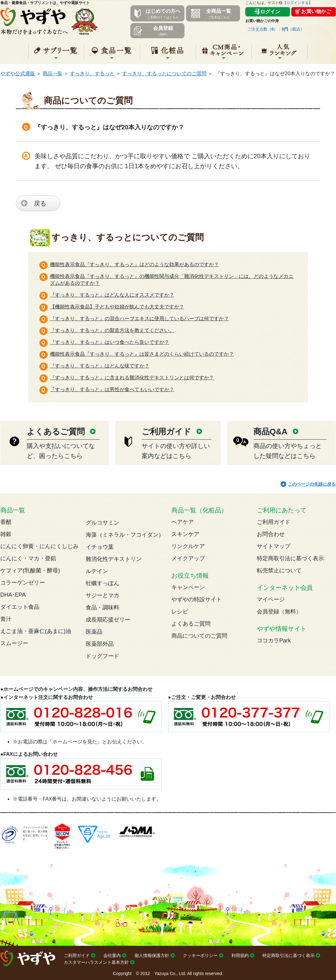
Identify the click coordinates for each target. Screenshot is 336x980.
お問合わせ (271, 534)
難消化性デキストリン (114, 559)
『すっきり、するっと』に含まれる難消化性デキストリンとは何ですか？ (132, 378)
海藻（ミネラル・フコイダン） (125, 535)
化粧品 (168, 54)
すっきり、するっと (92, 74)
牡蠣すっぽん (102, 583)
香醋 (6, 522)
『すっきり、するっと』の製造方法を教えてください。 (112, 330)
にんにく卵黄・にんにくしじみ (39, 546)
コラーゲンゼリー (23, 583)
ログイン (270, 12)
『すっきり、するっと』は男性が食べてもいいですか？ (112, 389)
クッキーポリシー (200, 955)
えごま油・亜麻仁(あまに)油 (36, 631)
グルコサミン (102, 523)
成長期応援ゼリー (108, 620)
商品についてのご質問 (199, 636)
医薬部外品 (100, 644)
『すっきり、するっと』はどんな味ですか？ (100, 366)
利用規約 (240, 955)
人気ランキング (280, 54)
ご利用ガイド (274, 522)
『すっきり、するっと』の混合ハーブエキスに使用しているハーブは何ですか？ (139, 319)
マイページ (271, 599)
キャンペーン (224, 54)
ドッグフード (102, 656)
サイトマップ (274, 546)
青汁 (6, 619)
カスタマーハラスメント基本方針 (96, 962)
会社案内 (112, 955)
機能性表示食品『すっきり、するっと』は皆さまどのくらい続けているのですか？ (142, 354)
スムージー (14, 643)
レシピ (180, 612)
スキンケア (185, 534)
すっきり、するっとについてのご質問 (164, 74)
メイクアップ (188, 558)
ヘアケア (183, 522)
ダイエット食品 (20, 607)
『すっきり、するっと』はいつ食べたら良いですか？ (110, 342)
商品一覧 (52, 74)
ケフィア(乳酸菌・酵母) (30, 571)
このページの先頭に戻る (312, 484)
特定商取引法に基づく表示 (290, 558)
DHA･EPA (13, 595)
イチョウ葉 (100, 547)
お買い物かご (316, 11)
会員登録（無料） (279, 612)
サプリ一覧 (56, 54)
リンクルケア (188, 546)
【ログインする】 (297, 3)
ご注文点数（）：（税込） (276, 29)
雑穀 (6, 534)
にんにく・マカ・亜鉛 (28, 558)
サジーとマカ (102, 595)
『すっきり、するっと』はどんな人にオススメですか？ (112, 295)
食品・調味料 (102, 608)
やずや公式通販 (18, 74)
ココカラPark (274, 640)
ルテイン (97, 571)
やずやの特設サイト (197, 599)
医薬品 (94, 632)
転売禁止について (279, 571)
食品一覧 (112, 54)
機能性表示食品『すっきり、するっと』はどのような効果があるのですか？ (134, 264)
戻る (40, 203)
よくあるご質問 (191, 624)
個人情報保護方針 (152, 955)
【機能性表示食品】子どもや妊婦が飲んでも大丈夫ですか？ (117, 307)
